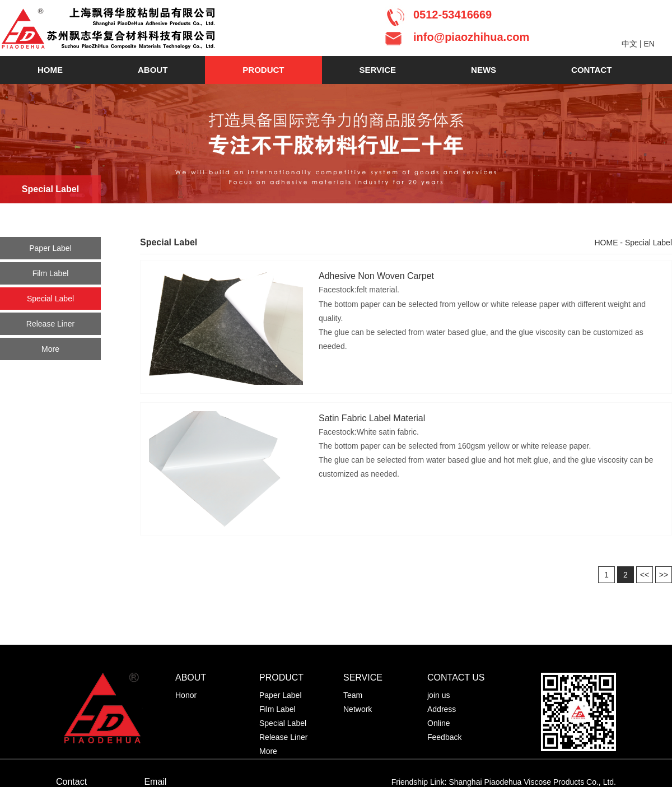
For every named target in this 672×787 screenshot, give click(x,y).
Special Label (50, 299)
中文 (629, 44)
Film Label (51, 273)
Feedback (444, 737)
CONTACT (591, 70)
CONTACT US (456, 677)
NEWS (484, 70)
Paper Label (50, 248)
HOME (50, 70)
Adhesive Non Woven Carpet (376, 276)
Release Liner (50, 324)
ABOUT (153, 70)
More (50, 349)
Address (442, 709)
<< (645, 575)
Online (438, 723)
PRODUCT (263, 70)
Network (358, 709)
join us (438, 695)
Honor (186, 695)
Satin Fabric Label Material (372, 418)
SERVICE (378, 70)
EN (649, 44)
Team (353, 695)
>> (664, 575)
